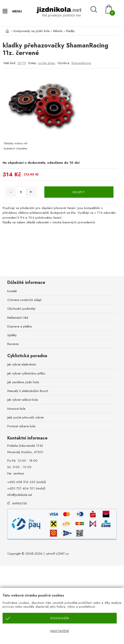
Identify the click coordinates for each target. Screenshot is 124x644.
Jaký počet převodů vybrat (25, 417)
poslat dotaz (47, 63)
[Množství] (21, 192)
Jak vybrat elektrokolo (22, 364)
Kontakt (12, 291)
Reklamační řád (18, 318)
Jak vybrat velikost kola (23, 400)
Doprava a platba (19, 326)
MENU (17, 11)
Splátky (12, 335)
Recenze (13, 344)
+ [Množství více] (31, 192)
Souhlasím (60, 618)
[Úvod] (7, 31)
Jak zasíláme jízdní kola (23, 382)
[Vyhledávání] (97, 10)
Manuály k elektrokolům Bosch (28, 391)
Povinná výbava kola (21, 426)
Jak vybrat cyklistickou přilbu (26, 373)
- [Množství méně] (11, 192)
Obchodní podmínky (21, 309)
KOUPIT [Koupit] (79, 192)
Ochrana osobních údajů (24, 300)
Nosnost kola (16, 409)
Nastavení (60, 631)
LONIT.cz (62, 554)
